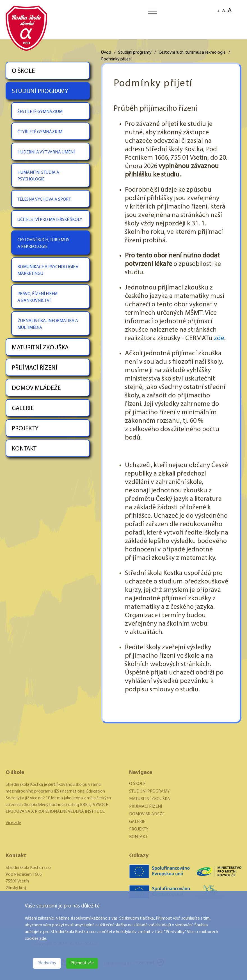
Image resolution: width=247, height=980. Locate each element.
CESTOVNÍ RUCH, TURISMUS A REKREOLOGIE (43, 243)
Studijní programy (135, 53)
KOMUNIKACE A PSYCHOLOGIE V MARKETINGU (48, 270)
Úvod (106, 53)
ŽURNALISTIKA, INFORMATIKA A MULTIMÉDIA (48, 324)
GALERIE (23, 408)
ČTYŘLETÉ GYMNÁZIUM (40, 132)
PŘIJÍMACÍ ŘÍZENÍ (35, 368)
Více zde (13, 823)
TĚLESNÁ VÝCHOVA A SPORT (44, 200)
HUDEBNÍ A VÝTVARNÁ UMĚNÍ (46, 152)
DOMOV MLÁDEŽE (36, 388)
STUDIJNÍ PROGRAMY (40, 91)
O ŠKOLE (23, 71)
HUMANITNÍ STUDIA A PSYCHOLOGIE (38, 176)
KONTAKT (24, 449)
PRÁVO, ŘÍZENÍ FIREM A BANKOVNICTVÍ (37, 297)
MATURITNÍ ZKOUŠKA (40, 348)
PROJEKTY (25, 429)
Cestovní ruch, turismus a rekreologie (192, 53)
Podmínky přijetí (116, 59)
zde (43, 939)
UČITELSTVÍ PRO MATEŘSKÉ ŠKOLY (50, 220)
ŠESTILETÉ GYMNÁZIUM (40, 112)
